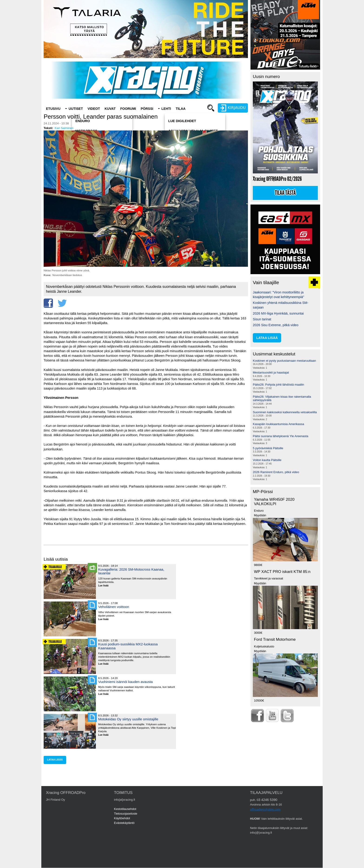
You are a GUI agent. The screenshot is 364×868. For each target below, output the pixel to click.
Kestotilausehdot (125, 809)
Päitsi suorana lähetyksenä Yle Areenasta (281, 436)
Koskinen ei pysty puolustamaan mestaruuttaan (284, 361)
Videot (94, 109)
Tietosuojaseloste (126, 814)
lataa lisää (55, 760)
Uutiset (76, 109)
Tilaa (181, 109)
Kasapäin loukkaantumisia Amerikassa (278, 424)
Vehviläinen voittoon (114, 607)
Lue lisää (105, 586)
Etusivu (53, 109)
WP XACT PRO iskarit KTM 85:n (282, 572)
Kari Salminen (64, 128)
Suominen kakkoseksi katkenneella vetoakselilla (285, 412)
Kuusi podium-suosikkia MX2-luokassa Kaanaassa (128, 646)
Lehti (166, 109)
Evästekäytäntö (124, 823)
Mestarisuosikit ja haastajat (271, 372)
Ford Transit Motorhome (275, 639)
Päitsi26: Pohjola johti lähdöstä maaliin (278, 385)
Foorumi (128, 109)
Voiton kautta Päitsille (267, 460)
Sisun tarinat (262, 319)
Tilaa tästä (285, 193)
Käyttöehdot (122, 818)
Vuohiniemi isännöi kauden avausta (125, 682)
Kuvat (110, 109)
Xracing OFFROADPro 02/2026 (277, 179)
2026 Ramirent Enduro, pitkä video (276, 472)
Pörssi (147, 109)
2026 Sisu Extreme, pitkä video (276, 325)
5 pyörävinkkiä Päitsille (268, 448)
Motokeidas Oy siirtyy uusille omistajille (128, 719)
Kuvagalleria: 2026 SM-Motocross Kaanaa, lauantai (131, 571)
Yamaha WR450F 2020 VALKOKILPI (274, 502)
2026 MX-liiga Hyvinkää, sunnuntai (278, 313)
